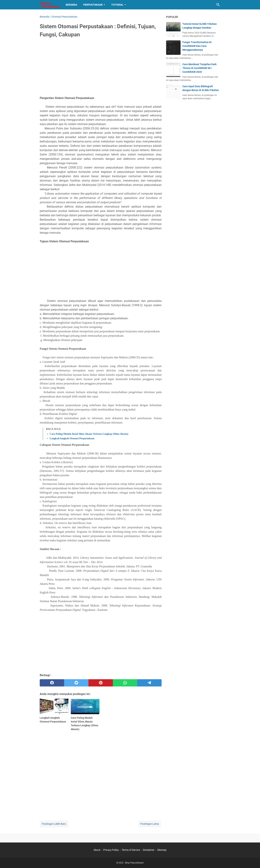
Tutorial (117, 5)
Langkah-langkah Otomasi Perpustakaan (72, 438)
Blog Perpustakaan (134, 863)
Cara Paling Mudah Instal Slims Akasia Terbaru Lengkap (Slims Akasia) (89, 434)
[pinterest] (101, 683)
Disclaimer (149, 850)
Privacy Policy (111, 850)
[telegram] (149, 683)
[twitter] (76, 683)
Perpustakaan (93, 5)
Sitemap (162, 850)
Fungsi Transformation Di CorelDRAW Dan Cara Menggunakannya (197, 46)
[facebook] (52, 683)
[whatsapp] (125, 683)
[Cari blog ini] (218, 5)
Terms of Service (131, 850)
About (97, 850)
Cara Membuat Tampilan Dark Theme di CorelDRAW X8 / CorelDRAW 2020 (199, 68)
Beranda (71, 5)
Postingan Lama (150, 824)
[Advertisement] (101, 68)
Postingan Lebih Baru (54, 824)
